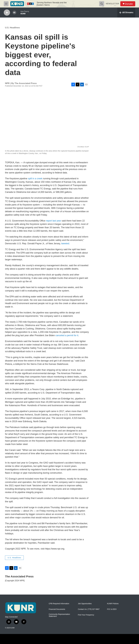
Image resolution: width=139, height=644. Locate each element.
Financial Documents (57, 609)
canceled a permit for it (67, 335)
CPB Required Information (59, 604)
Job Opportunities (85, 604)
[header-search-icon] (102, 4)
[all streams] (126, 13)
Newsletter (112, 4)
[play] (7, 13)
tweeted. (66, 244)
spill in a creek (35, 179)
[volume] (14, 13)
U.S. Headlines (12, 28)
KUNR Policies (113, 604)
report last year (54, 221)
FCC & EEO (112, 609)
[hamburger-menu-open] (6, 4)
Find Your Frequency (86, 615)
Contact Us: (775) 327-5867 (89, 609)
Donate (129, 4)
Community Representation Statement (59, 615)
